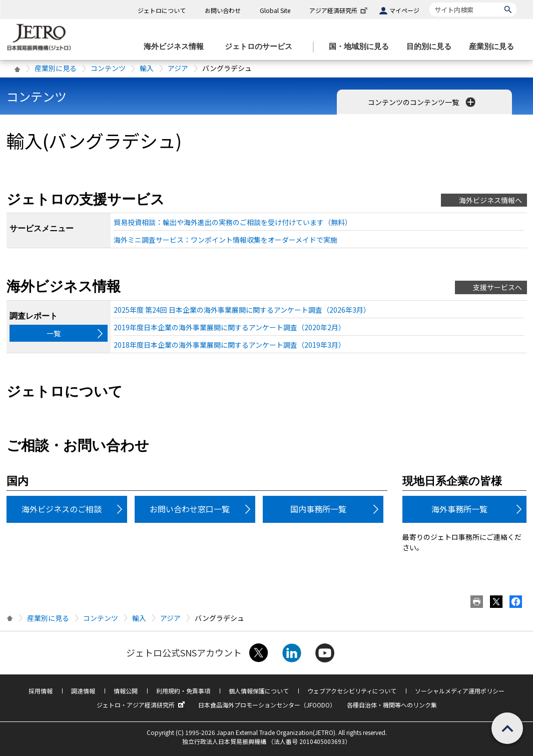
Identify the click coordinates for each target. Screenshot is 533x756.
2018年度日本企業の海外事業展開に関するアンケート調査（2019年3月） (229, 345)
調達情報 (83, 691)
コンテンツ (108, 68)
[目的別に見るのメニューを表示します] (432, 47)
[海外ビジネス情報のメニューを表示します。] (177, 47)
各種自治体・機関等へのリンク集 (392, 705)
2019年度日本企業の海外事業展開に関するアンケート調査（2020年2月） (229, 327)
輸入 (147, 68)
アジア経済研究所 (339, 10)
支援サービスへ (497, 287)
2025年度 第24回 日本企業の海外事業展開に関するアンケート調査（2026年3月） (242, 310)
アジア (178, 68)
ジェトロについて (162, 10)
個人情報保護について (259, 691)
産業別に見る (56, 68)
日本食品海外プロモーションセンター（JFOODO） (267, 705)
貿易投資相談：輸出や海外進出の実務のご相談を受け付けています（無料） (233, 222)
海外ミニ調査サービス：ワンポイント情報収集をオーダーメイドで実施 (225, 240)
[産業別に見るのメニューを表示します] (494, 47)
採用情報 (41, 691)
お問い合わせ (223, 10)
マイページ (404, 10)
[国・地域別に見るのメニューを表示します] (362, 47)
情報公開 (126, 691)
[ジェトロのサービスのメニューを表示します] (261, 47)
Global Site (275, 10)
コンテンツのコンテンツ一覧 (423, 102)
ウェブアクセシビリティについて (352, 691)
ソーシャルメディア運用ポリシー (460, 691)
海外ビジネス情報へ (490, 200)
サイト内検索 (429, 2)
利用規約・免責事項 (183, 691)
